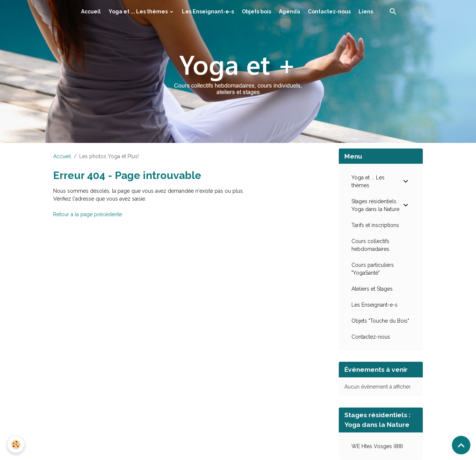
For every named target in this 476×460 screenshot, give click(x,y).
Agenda (290, 12)
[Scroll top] (461, 445)
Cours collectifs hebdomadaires (370, 245)
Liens (366, 12)
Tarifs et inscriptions (375, 225)
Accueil (91, 12)
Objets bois (256, 12)
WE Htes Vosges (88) (377, 446)
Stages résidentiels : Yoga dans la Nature (375, 205)
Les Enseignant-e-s (208, 12)
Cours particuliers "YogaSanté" (373, 269)
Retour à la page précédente (88, 214)
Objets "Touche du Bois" (380, 321)
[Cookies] (16, 445)
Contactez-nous (329, 12)
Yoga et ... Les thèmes (139, 12)
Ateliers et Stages (372, 289)
